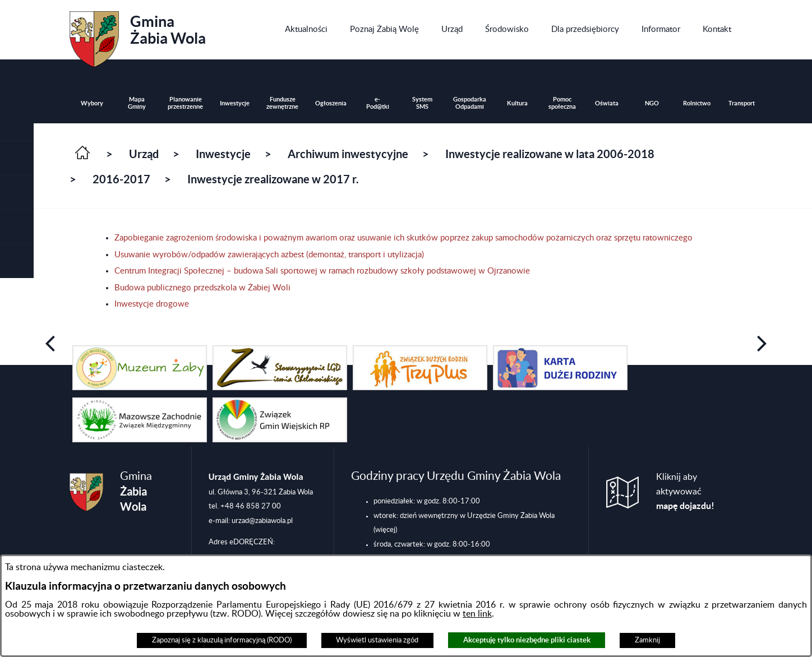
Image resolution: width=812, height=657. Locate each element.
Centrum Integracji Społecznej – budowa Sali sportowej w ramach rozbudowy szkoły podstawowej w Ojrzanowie (322, 271)
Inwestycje (223, 154)
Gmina (138, 35)
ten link (477, 614)
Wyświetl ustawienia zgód (377, 640)
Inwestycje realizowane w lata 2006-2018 (550, 154)
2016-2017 (121, 179)
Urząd (144, 154)
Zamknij (647, 640)
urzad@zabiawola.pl (262, 521)
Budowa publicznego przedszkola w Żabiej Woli (202, 288)
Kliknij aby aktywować (685, 492)
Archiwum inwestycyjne (348, 154)
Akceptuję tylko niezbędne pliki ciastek (527, 640)
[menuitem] (306, 30)
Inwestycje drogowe (152, 304)
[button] (17, 158)
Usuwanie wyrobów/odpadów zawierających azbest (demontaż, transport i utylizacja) (269, 255)
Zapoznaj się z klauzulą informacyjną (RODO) (222, 640)
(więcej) (385, 530)
